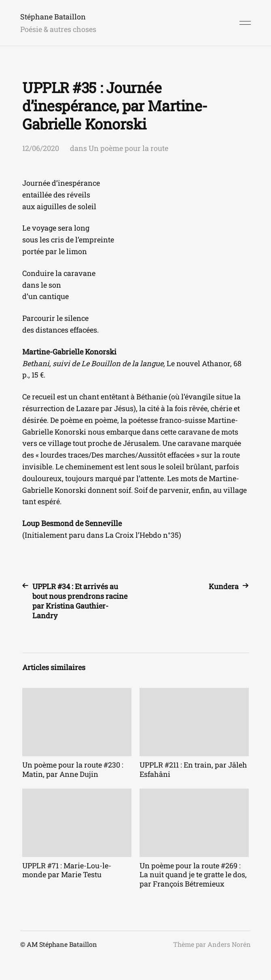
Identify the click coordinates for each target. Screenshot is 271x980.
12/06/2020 (41, 148)
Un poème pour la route (128, 148)
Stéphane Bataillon (53, 17)
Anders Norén (229, 944)
